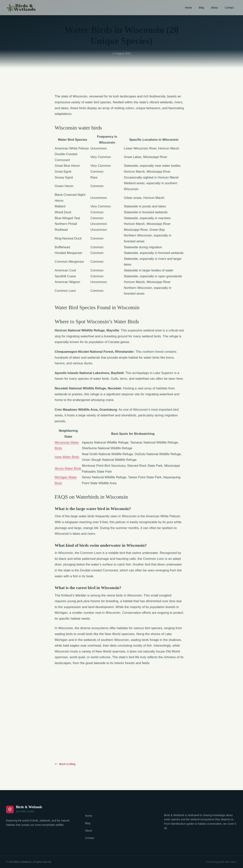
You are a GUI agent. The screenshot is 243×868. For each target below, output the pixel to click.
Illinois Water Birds (68, 471)
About (214, 8)
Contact (229, 8)
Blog (201, 8)
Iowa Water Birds (67, 459)
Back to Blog (65, 766)
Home (188, 8)
